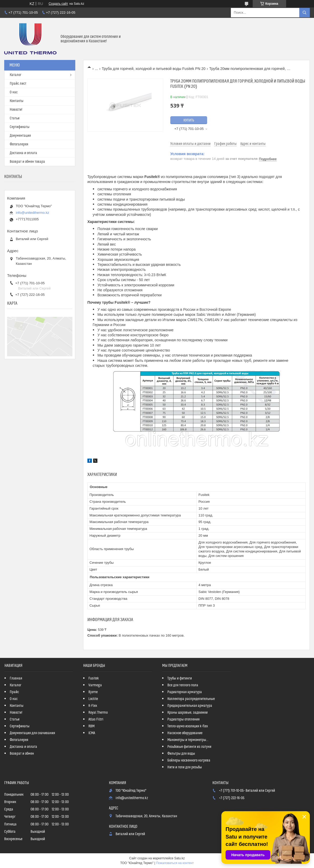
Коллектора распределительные (191, 699)
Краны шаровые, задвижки (188, 713)
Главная (16, 678)
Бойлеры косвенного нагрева (189, 760)
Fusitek (94, 678)
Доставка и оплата (23, 153)
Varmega (95, 685)
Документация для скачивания (32, 733)
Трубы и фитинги (180, 678)
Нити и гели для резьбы (185, 767)
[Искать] (305, 13)
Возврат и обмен (22, 754)
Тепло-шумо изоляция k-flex (188, 726)
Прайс (14, 692)
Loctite (93, 699)
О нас (14, 92)
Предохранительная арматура (190, 706)
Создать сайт (58, 4)
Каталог (16, 75)
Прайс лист (18, 84)
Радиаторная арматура (185, 692)
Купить (189, 120)
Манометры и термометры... (188, 740)
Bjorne (93, 692)
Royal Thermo (98, 713)
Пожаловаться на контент (175, 863)
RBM (91, 726)
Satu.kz (180, 858)
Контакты (17, 101)
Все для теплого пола (183, 685)
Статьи (15, 118)
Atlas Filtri (96, 719)
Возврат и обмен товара (27, 162)
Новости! (16, 110)
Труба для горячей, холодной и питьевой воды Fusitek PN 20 (154, 69)
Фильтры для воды (181, 754)
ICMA (92, 733)
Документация (20, 136)
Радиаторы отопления (183, 719)
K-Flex (93, 706)
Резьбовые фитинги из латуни (189, 747)
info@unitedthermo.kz (33, 213)
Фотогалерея (19, 144)
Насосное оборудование (185, 733)
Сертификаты (20, 127)
